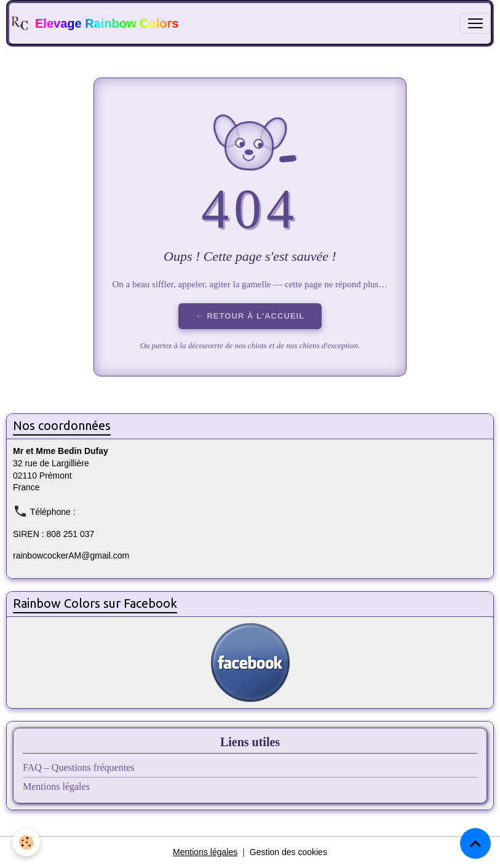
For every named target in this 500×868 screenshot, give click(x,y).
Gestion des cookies (288, 852)
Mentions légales (56, 786)
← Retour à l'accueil (250, 316)
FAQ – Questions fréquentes (78, 767)
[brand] (94, 23)
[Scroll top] (475, 843)
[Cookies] (26, 842)
